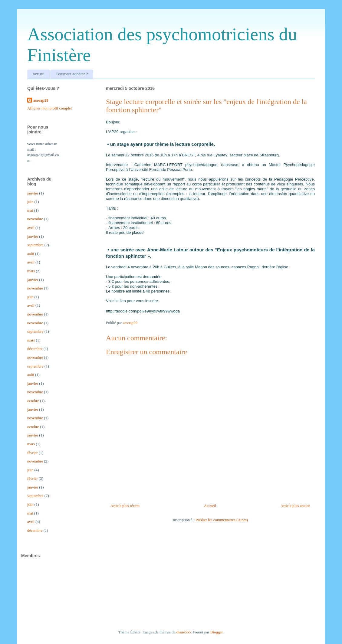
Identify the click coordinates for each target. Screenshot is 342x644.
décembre (35, 349)
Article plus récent (125, 506)
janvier (33, 193)
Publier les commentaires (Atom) (222, 520)
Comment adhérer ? (72, 74)
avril (31, 228)
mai (30, 210)
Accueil (39, 74)
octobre (33, 401)
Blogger (217, 632)
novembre (35, 219)
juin (30, 202)
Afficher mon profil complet (49, 108)
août (31, 254)
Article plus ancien (295, 506)
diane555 (184, 632)
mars (31, 271)
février (33, 453)
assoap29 (41, 100)
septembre (35, 245)
